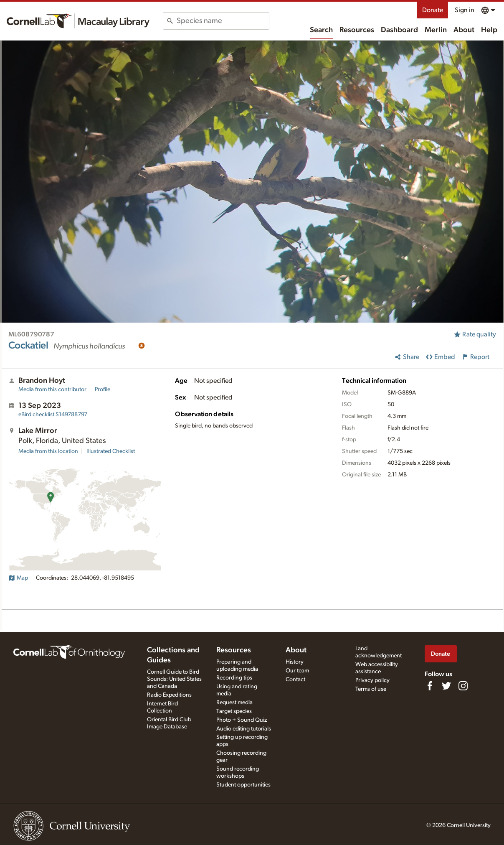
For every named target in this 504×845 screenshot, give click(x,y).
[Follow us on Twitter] (446, 686)
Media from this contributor (52, 389)
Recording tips (234, 678)
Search (321, 30)
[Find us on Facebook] (430, 686)
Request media (234, 702)
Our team (297, 671)
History (295, 662)
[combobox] (223, 21)
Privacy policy (372, 680)
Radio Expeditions (169, 695)
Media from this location (48, 451)
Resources (357, 30)
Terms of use (371, 689)
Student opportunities (243, 785)
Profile (103, 389)
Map (18, 578)
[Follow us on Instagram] (463, 686)
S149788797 (53, 415)
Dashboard (399, 30)
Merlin (436, 30)
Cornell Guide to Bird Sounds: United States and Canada (174, 679)
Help (489, 30)
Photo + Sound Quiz (242, 720)
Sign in (465, 10)
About (464, 30)
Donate (433, 10)
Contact (295, 680)
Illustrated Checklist (111, 451)
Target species (234, 711)
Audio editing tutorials (244, 729)
